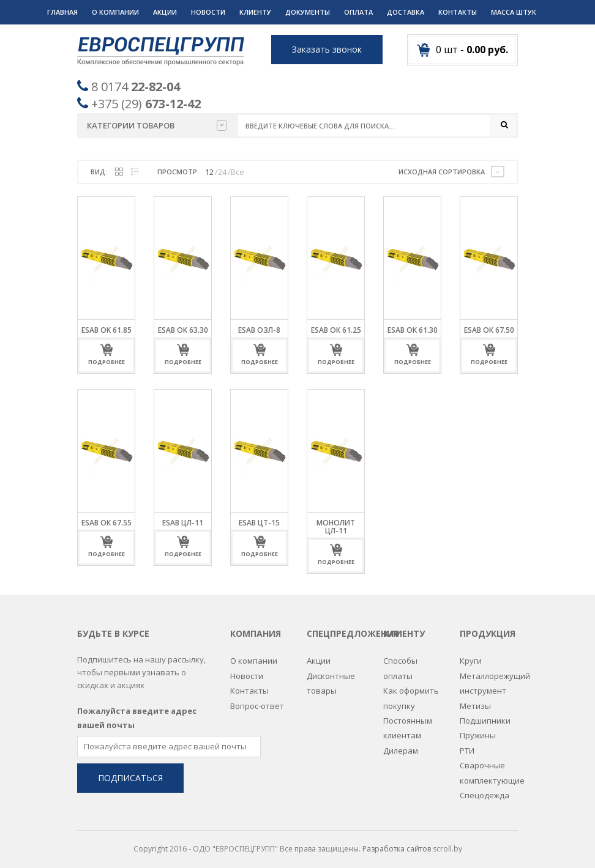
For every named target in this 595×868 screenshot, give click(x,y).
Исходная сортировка (442, 172)
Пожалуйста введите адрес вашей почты (137, 712)
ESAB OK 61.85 (107, 331)
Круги (471, 656)
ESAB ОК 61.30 (413, 331)
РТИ (467, 745)
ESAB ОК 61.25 (336, 331)
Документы (308, 12)
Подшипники (485, 715)
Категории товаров (157, 125)
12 (209, 172)
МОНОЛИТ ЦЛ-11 (336, 527)
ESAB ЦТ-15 (259, 523)
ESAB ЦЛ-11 (183, 523)
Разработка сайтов (397, 844)
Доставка (406, 12)
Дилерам (401, 745)
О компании (115, 12)
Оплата (358, 12)
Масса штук (514, 12)
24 (222, 172)
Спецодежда (485, 790)
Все (238, 172)
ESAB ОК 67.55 (107, 523)
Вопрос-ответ (257, 700)
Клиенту (255, 12)
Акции (165, 12)
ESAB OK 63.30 (183, 331)
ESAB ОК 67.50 (489, 331)
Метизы (475, 700)
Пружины (478, 730)
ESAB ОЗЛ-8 (259, 331)
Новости (208, 12)
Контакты (458, 12)
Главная (62, 12)
